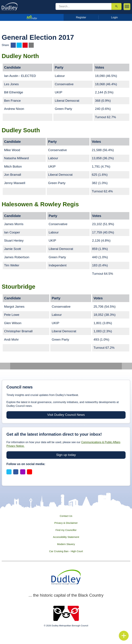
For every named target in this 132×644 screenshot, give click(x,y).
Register (81, 17)
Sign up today (66, 455)
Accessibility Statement (66, 537)
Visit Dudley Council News (66, 415)
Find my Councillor (66, 530)
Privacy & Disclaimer (66, 523)
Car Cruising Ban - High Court (66, 551)
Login (115, 17)
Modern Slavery (66, 544)
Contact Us (66, 516)
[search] (84, 6)
